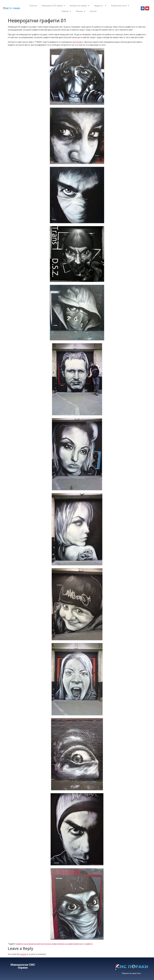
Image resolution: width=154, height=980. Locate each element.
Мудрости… (100, 6)
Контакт (93, 11)
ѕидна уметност (38, 944)
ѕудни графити (52, 944)
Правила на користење (131, 973)
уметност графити (84, 944)
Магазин (80, 11)
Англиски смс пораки (79, 6)
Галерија (66, 11)
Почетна (33, 6)
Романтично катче (120, 6)
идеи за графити (67, 944)
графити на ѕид (23, 944)
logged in (24, 954)
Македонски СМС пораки (53, 6)
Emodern (79, 42)
